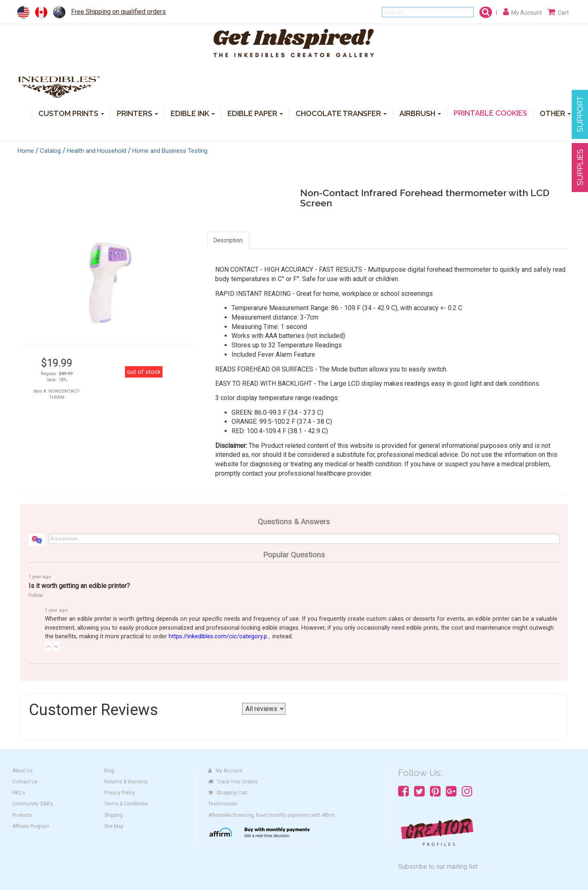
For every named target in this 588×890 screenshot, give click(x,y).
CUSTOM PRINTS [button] (71, 113)
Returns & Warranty (126, 782)
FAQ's (19, 793)
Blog (109, 771)
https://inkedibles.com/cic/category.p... (220, 636)
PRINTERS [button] (137, 113)
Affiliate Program (31, 826)
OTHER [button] (555, 113)
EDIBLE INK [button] (193, 113)
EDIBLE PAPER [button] (255, 113)
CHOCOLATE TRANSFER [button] (341, 113)
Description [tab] (228, 240)
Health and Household (97, 151)
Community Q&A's (33, 804)
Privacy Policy (120, 793)
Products (22, 815)
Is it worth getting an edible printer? (79, 586)
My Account (225, 771)
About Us (22, 771)
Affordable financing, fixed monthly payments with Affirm (272, 815)
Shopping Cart (228, 793)
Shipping (114, 815)
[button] (48, 646)
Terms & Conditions (126, 804)
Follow (36, 595)
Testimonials (223, 804)
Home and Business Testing (170, 151)
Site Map (114, 826)
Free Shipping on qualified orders (118, 12)
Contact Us (25, 782)
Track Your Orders (233, 782)
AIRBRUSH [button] (420, 113)
